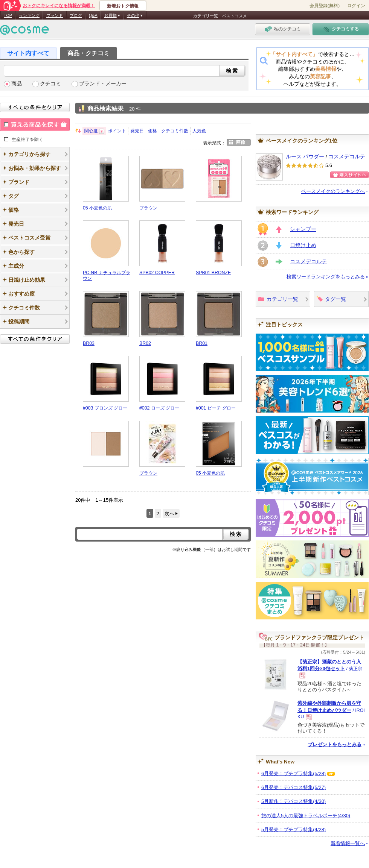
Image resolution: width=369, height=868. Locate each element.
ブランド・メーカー (103, 84)
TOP (8, 15)
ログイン (356, 6)
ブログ (76, 15)
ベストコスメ (235, 16)
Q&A (93, 15)
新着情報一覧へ (348, 843)
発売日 (137, 131)
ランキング (29, 15)
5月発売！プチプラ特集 (294, 829)
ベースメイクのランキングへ (333, 191)
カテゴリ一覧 (206, 16)
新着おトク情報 (123, 6)
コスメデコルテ (347, 157)
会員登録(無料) (325, 6)
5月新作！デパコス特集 (294, 801)
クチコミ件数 (175, 131)
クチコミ (50, 84)
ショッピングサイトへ (349, 175)
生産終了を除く (27, 139)
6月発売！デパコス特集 (294, 787)
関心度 (91, 131)
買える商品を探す (35, 124)
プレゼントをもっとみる (335, 744)
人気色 (199, 131)
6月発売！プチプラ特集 (294, 773)
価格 (152, 131)
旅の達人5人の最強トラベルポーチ (306, 816)
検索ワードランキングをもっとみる (326, 277)
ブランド (55, 15)
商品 (17, 84)
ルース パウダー (305, 157)
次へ (169, 514)
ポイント (117, 131)
